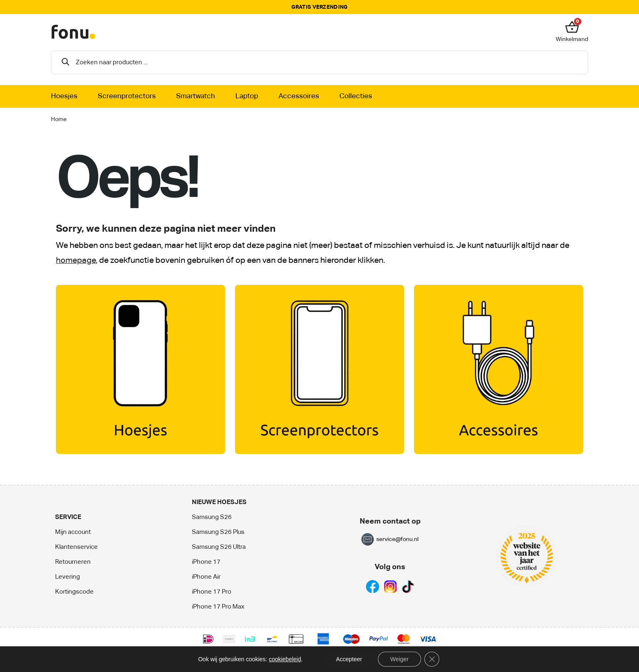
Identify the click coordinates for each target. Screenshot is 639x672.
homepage (76, 261)
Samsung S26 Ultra (219, 547)
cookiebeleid (285, 659)
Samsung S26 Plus (218, 532)
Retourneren (73, 562)
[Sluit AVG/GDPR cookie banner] (432, 659)
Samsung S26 (212, 517)
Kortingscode (74, 592)
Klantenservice (76, 547)
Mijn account (73, 532)
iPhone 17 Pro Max (218, 607)
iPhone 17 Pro (212, 592)
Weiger (399, 659)
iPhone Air (206, 577)
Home (59, 119)
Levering (68, 577)
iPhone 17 (206, 562)
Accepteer (349, 659)
